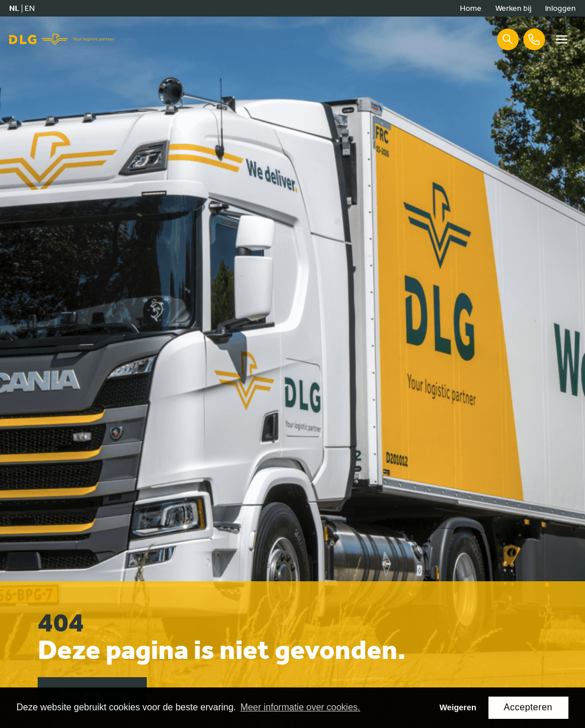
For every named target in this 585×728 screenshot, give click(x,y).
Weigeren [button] (458, 707)
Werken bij (513, 8)
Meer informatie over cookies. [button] (300, 707)
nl (14, 8)
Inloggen (560, 8)
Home (471, 8)
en (30, 8)
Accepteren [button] (528, 707)
